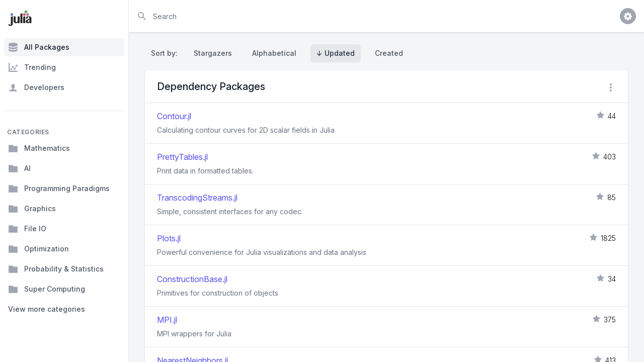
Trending (32, 67)
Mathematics (39, 148)
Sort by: (166, 53)
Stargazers (213, 53)
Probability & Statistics (56, 269)
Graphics (32, 209)
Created (389, 53)
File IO (27, 229)
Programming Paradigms (59, 189)
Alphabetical (274, 53)
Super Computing (47, 289)
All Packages (39, 47)
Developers (36, 87)
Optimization (38, 249)
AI (19, 168)
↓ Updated (336, 53)
